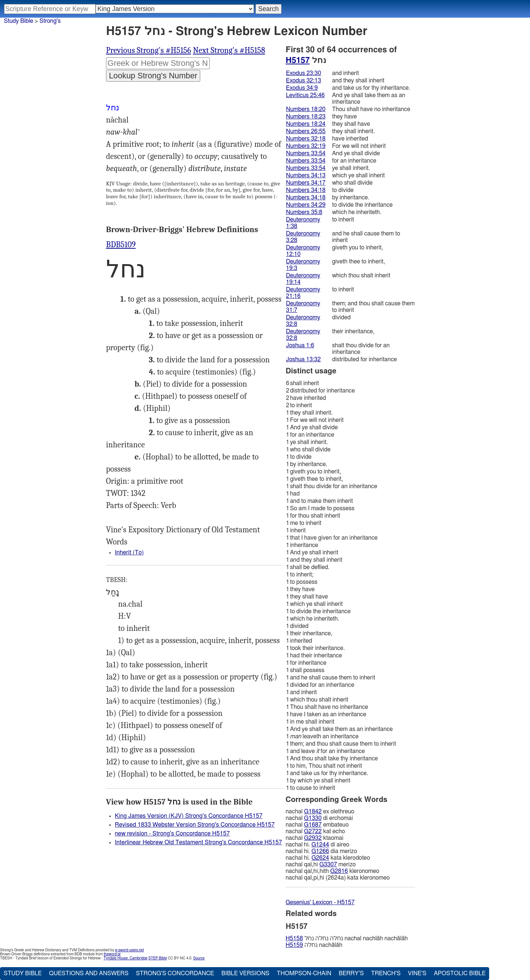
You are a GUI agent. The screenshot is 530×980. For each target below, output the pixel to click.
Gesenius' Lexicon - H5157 (320, 902)
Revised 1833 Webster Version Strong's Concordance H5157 (195, 825)
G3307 (328, 864)
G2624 (320, 858)
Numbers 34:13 (306, 175)
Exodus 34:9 (302, 88)
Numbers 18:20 (306, 109)
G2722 (313, 831)
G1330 (313, 818)
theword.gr (112, 954)
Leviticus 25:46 (305, 95)
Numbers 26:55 (306, 131)
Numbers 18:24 (306, 124)
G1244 (320, 845)
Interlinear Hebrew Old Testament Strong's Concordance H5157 (198, 842)
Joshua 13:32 (303, 359)
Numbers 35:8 (304, 212)
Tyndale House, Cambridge (125, 958)
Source (199, 958)
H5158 (294, 938)
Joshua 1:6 (300, 345)
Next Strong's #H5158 (229, 50)
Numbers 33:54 (306, 153)
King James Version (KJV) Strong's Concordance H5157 (189, 816)
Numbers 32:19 (306, 146)
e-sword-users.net (130, 950)
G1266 (320, 851)
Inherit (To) (129, 553)
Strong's (50, 21)
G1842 (313, 812)
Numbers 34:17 (306, 183)
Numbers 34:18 (306, 190)
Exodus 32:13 (303, 81)
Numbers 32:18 (306, 139)
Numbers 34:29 (306, 205)
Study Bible (19, 21)
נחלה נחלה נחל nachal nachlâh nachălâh (347, 938)
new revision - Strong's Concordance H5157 (172, 834)
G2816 (339, 871)
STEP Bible (158, 958)
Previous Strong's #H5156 (149, 50)
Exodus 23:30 (303, 73)
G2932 (313, 838)
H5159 (294, 945)
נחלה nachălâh (314, 945)
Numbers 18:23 (306, 117)
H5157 (298, 60)
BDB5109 (121, 245)
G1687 (313, 825)
